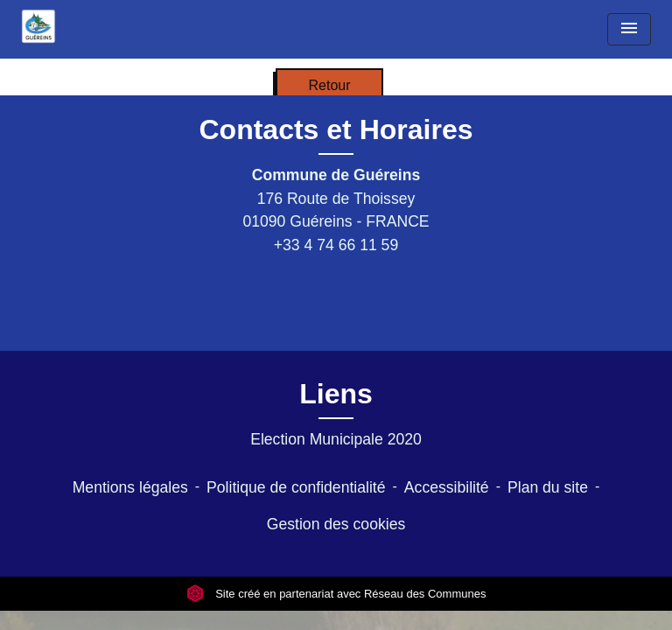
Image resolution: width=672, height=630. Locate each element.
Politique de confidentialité (296, 487)
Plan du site (548, 487)
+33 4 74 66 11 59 (336, 245)
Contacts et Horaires (336, 129)
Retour (329, 85)
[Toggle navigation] (629, 29)
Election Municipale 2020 (336, 439)
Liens (336, 394)
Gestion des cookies (336, 524)
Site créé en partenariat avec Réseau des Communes (336, 594)
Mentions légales (130, 487)
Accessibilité (447, 487)
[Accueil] (38, 26)
